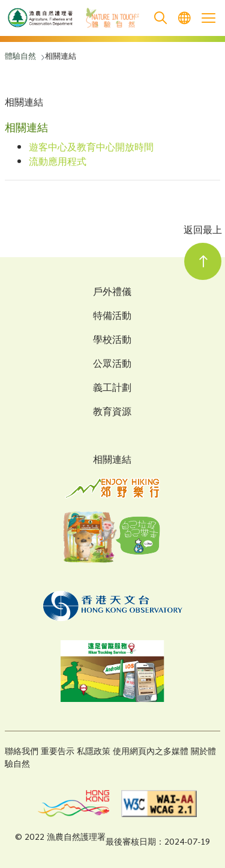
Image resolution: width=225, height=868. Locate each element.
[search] (160, 18)
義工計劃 (112, 389)
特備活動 (112, 317)
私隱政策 (94, 752)
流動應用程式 (58, 163)
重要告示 (58, 752)
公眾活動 (112, 365)
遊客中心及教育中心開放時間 (91, 148)
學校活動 (112, 341)
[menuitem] (184, 18)
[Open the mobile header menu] (208, 18)
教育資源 (112, 413)
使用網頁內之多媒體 (151, 752)
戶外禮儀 (112, 293)
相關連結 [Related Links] (112, 461)
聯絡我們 (22, 752)
